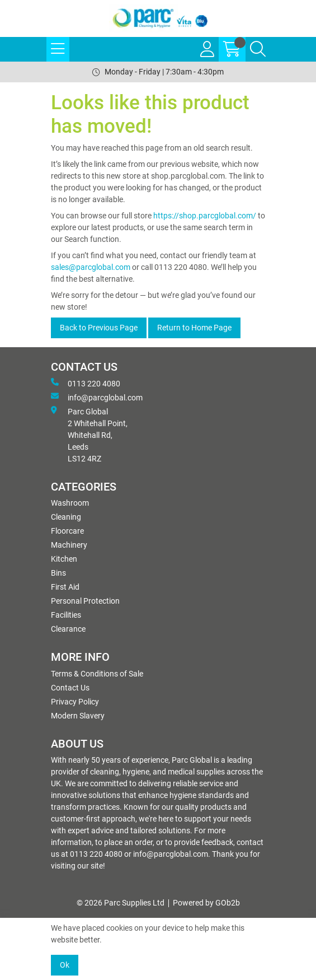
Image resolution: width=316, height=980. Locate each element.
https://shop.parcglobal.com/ (205, 216)
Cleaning (66, 517)
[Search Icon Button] (258, 49)
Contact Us (70, 688)
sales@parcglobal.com (91, 267)
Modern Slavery (78, 716)
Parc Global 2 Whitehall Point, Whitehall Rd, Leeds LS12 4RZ (89, 435)
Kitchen (64, 559)
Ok (65, 965)
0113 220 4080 (86, 383)
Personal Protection (85, 601)
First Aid (65, 587)
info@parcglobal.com (97, 397)
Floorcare (67, 531)
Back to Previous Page (99, 328)
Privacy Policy (75, 702)
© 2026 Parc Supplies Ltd (121, 903)
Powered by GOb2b (206, 903)
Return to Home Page (194, 328)
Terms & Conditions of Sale (97, 674)
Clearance (68, 629)
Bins (58, 573)
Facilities (66, 615)
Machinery (69, 545)
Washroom (70, 503)
